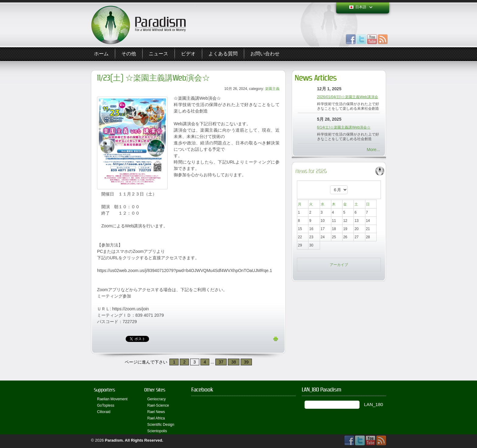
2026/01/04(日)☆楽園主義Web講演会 (348, 97)
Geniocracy (157, 399)
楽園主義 (272, 89)
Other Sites (155, 390)
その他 (129, 54)
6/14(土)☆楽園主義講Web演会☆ (344, 127)
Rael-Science (158, 405)
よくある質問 (223, 54)
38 (234, 362)
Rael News (156, 412)
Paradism (114, 440)
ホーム (101, 54)
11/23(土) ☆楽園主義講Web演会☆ (153, 78)
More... (373, 150)
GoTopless (106, 405)
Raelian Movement (112, 399)
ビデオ (188, 54)
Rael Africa (156, 418)
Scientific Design (161, 425)
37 (221, 362)
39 (246, 362)
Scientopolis (157, 431)
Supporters (104, 390)
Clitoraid (104, 412)
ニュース (158, 54)
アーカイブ (339, 265)
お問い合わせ (265, 54)
